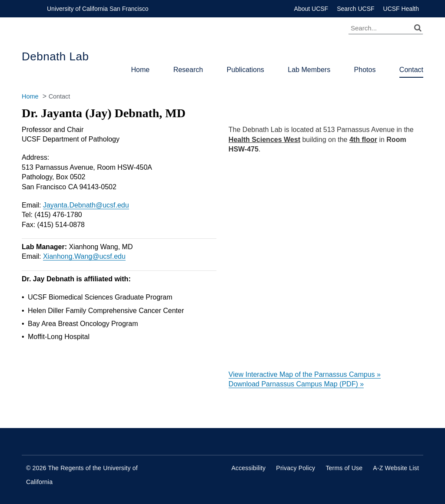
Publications (246, 70)
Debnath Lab (55, 56)
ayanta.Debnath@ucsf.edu (88, 205)
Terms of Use (344, 468)
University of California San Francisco (98, 9)
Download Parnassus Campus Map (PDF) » (296, 384)
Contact (411, 70)
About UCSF (311, 9)
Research (188, 70)
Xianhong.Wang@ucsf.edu (84, 256)
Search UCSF (355, 9)
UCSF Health (401, 9)
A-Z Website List (396, 468)
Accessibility (248, 468)
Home (141, 70)
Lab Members (309, 70)
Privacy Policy (296, 468)
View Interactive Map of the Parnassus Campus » (305, 374)
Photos (365, 70)
